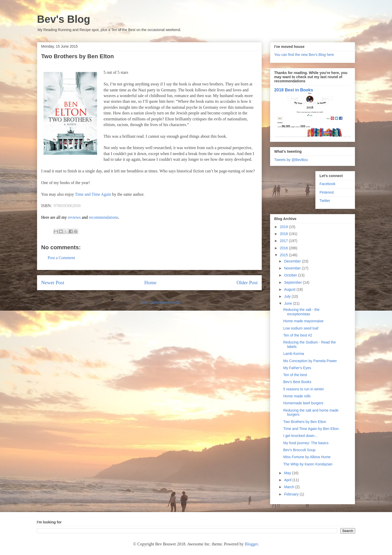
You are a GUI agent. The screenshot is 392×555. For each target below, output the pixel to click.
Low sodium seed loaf (301, 328)
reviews (74, 217)
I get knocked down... (300, 436)
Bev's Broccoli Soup (299, 450)
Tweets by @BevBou (291, 160)
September (293, 282)
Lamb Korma (294, 354)
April (288, 480)
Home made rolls (297, 396)
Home (150, 283)
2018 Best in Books (294, 90)
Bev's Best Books (297, 382)
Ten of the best (295, 375)
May (288, 473)
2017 (284, 241)
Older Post (247, 283)
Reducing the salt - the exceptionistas (301, 312)
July (288, 296)
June (288, 303)
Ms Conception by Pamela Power (310, 361)
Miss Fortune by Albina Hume (307, 457)
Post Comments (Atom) (161, 302)
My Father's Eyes (297, 368)
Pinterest (327, 192)
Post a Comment (61, 258)
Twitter (325, 201)
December (293, 261)
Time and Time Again (93, 194)
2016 (284, 248)
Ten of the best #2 (298, 335)
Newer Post (53, 283)
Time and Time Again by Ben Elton (311, 429)
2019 (284, 227)
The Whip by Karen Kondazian (308, 464)
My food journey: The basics (306, 443)
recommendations (104, 217)
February (292, 494)
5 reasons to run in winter (304, 389)
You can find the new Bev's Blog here (304, 55)
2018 (284, 234)
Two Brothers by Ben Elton (305, 422)
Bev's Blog (64, 19)
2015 (284, 255)
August (290, 289)
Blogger (251, 544)
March (290, 487)
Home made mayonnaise (303, 321)
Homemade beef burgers (303, 403)
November (293, 268)
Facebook (327, 184)
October (291, 275)
